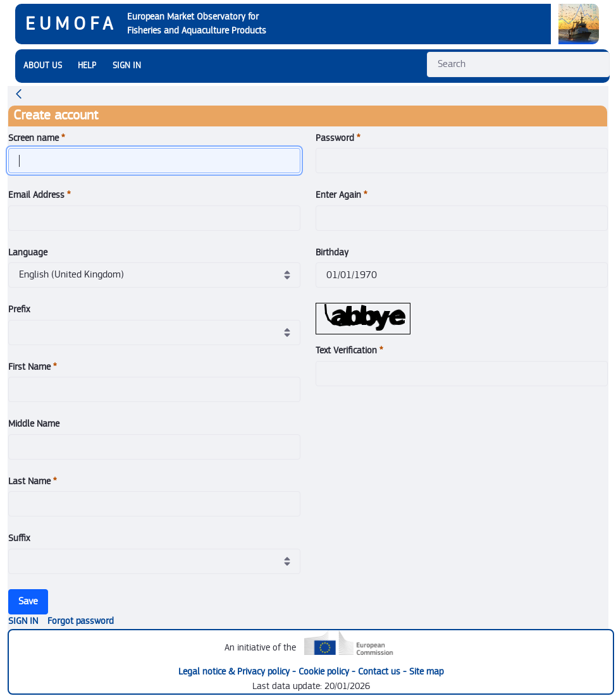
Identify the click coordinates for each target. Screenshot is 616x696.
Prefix (19, 309)
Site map (426, 672)
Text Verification (349, 351)
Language (28, 253)
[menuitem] (43, 66)
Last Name (33, 481)
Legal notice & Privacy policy (235, 672)
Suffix (19, 538)
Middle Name (34, 424)
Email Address (40, 195)
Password (338, 138)
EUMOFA (71, 24)
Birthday (332, 253)
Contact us (380, 672)
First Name (33, 367)
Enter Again (342, 195)
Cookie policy (325, 672)
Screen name (37, 138)
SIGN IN (127, 66)
